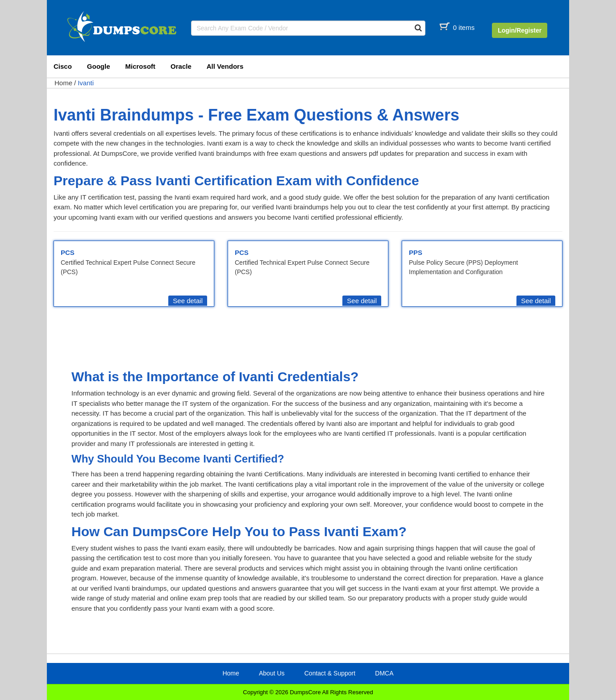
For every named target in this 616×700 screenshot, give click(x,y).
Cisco (63, 66)
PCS (68, 252)
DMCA (384, 673)
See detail (188, 301)
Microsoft (141, 66)
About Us (272, 673)
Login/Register (520, 30)
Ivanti (86, 83)
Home (63, 83)
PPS (416, 252)
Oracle (181, 66)
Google (99, 66)
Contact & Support (330, 673)
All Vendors (225, 66)
